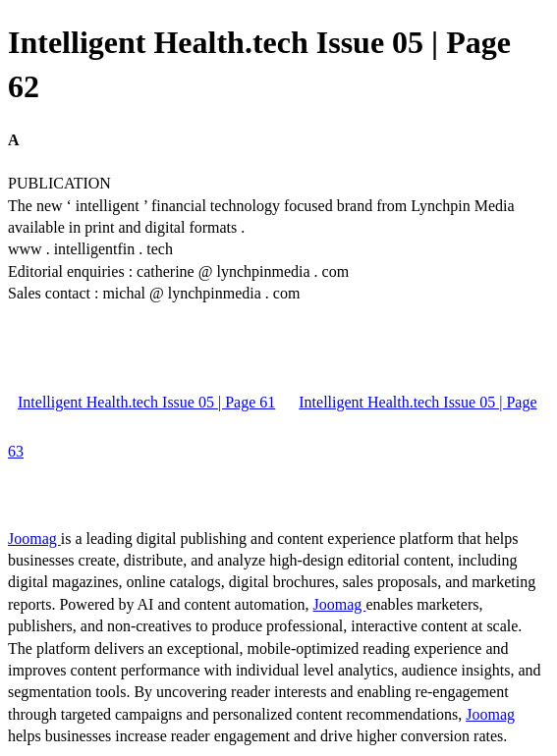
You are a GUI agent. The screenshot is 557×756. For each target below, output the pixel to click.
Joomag (34, 539)
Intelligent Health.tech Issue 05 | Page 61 (146, 402)
